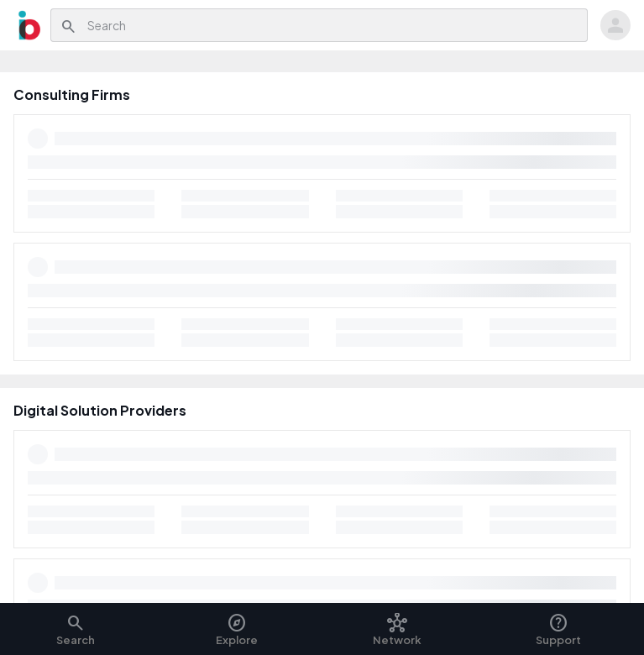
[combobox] (333, 25)
